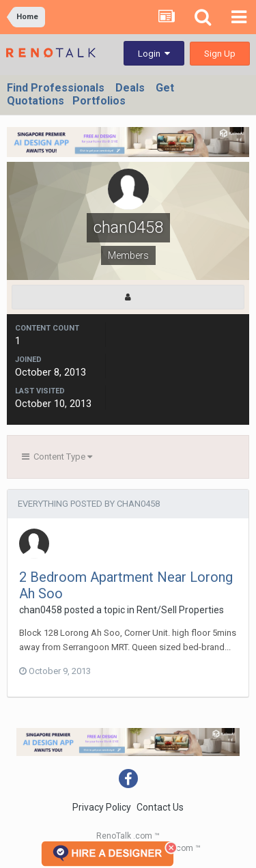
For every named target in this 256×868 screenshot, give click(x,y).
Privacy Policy (102, 807)
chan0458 (41, 610)
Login (154, 54)
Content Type (57, 457)
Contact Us (160, 807)
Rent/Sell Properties (180, 610)
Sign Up (220, 54)
